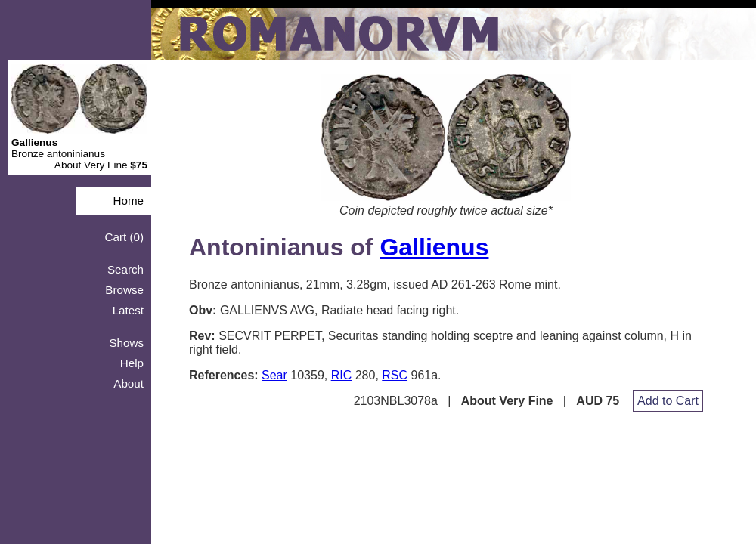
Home (128, 201)
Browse (124, 290)
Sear (274, 375)
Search (125, 269)
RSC (395, 375)
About (129, 383)
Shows (126, 343)
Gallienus (434, 247)
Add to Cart (668, 401)
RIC (342, 375)
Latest (128, 310)
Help (132, 363)
